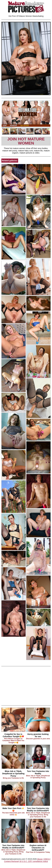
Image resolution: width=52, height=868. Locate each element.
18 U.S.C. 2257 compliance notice (34, 861)
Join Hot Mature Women (26, 141)
